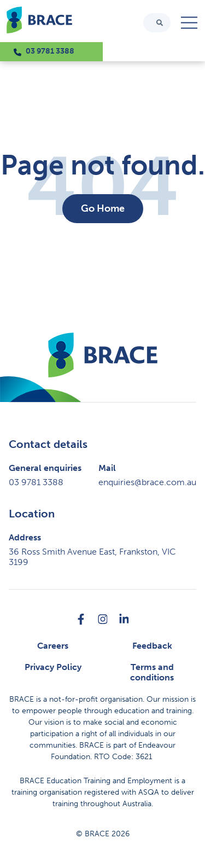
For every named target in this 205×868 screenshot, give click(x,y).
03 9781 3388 (50, 51)
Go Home (103, 208)
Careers (53, 646)
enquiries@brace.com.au (147, 482)
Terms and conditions (152, 672)
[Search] (160, 22)
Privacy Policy (53, 667)
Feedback (152, 646)
